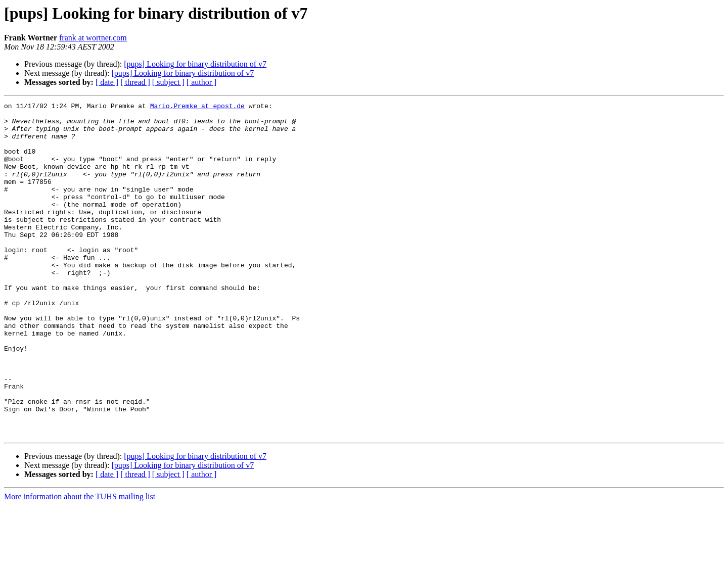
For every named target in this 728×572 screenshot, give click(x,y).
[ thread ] (135, 82)
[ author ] (202, 82)
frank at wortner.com (93, 38)
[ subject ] (168, 82)
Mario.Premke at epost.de (197, 107)
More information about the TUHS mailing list (80, 563)
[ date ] (107, 82)
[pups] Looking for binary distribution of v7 (195, 64)
